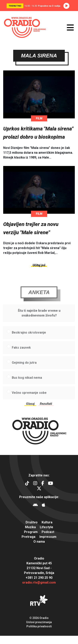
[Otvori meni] (70, 27)
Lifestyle (46, 527)
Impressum (48, 537)
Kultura (47, 522)
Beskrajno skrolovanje (29, 336)
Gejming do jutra (24, 366)
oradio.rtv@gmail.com (39, 582)
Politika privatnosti (39, 626)
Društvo (32, 522)
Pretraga (28, 537)
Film (39, 118)
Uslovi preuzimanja (39, 622)
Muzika (30, 527)
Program (31, 532)
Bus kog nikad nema (27, 381)
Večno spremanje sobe (29, 396)
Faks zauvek (21, 351)
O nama (39, 542)
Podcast (48, 532)
